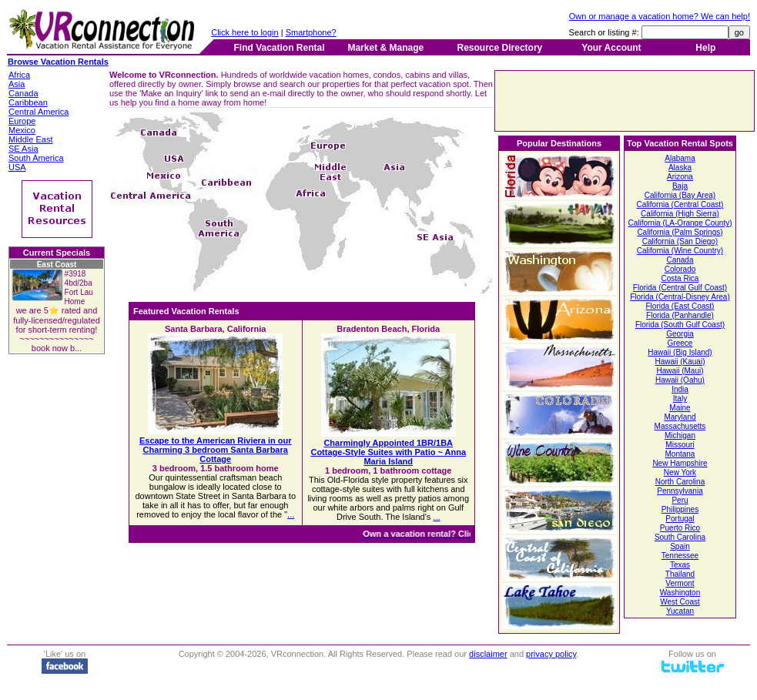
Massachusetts (680, 426)
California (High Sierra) (680, 214)
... (291, 514)
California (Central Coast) (680, 204)
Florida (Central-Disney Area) (680, 297)
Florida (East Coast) (680, 306)
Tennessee (680, 556)
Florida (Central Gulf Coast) (680, 288)
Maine (680, 408)
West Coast (680, 602)
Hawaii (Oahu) (680, 380)
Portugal (680, 519)
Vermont (680, 583)
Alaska (680, 167)
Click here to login (245, 32)
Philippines (680, 509)
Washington (680, 593)
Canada (680, 260)
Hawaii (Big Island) (680, 352)
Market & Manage (385, 48)
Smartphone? (311, 32)
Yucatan (680, 611)
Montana (680, 454)
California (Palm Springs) (680, 232)
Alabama (680, 158)
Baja (680, 186)
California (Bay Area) (680, 195)
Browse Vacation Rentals (58, 62)
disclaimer (488, 654)
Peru (680, 500)
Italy (680, 399)
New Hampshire (680, 463)
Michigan (680, 435)
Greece (680, 343)
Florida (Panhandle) (680, 315)
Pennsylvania (680, 491)
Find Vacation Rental (279, 48)
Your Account (611, 48)
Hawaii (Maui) (680, 371)
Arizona (680, 177)
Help (705, 48)
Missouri (680, 445)
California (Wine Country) (680, 251)
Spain (680, 546)
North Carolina (680, 482)
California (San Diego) (680, 241)
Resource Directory (500, 48)
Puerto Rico (680, 528)
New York (680, 472)
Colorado (680, 269)
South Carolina (680, 537)
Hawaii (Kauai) (680, 362)
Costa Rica (680, 278)
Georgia (680, 334)
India (680, 389)
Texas (680, 565)
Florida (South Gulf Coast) (680, 325)
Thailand (680, 574)
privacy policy (551, 654)
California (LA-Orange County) (680, 223)
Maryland (680, 417)
